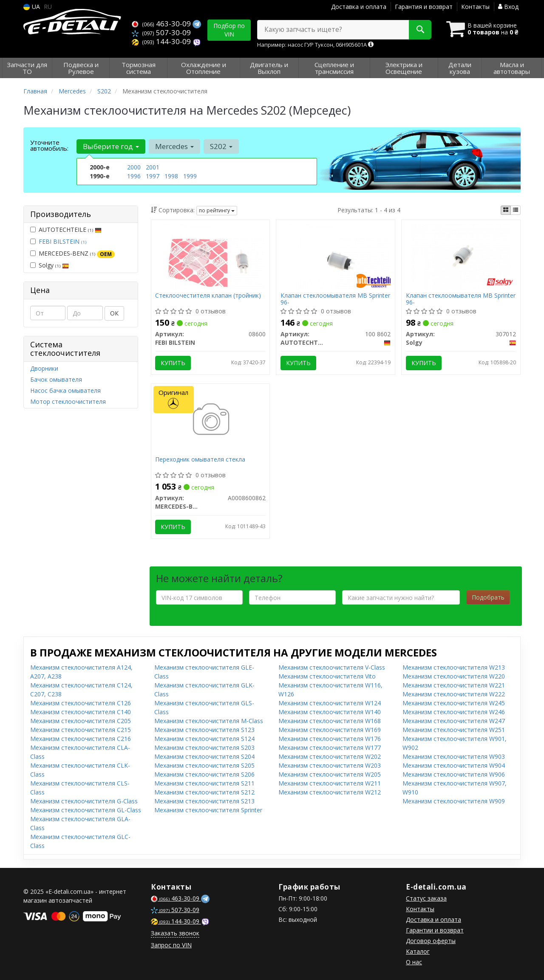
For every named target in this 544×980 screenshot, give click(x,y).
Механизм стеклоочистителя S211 (204, 783)
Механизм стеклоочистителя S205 (204, 765)
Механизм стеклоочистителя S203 (204, 748)
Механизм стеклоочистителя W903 (454, 756)
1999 (190, 176)
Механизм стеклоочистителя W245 (454, 703)
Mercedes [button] (174, 146)
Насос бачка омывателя (65, 390)
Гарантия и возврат (424, 7)
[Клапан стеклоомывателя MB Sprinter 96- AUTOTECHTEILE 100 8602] (336, 256)
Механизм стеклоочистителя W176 (330, 739)
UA (32, 7)
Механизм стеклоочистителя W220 (454, 676)
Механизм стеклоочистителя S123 (204, 730)
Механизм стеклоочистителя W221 (454, 685)
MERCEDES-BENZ (72, 253)
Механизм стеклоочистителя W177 (330, 748)
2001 (153, 167)
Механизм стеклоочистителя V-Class (332, 667)
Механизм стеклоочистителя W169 (330, 730)
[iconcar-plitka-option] (506, 210)
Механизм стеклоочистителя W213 (454, 667)
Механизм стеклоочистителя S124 (204, 739)
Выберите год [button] (111, 146)
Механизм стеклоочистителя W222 (454, 694)
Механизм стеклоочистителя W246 (454, 712)
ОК (114, 313)
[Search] (420, 30)
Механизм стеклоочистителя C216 (81, 739)
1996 (134, 176)
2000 (134, 167)
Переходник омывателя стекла (201, 460)
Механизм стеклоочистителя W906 (454, 774)
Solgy (50, 265)
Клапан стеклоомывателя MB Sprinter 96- (335, 299)
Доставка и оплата (359, 7)
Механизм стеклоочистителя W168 (330, 721)
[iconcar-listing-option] (516, 210)
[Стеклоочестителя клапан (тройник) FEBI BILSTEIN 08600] (211, 256)
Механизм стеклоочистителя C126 (81, 703)
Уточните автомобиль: (49, 145)
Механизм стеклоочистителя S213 (204, 801)
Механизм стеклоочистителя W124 (330, 703)
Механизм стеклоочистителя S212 (204, 792)
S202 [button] (221, 146)
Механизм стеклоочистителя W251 (454, 730)
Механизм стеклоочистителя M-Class (209, 721)
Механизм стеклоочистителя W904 (454, 765)
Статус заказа (426, 898)
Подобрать (488, 597)
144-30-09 (162, 41)
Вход (508, 7)
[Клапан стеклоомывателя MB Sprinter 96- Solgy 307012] (461, 256)
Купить (173, 363)
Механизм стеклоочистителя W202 (330, 756)
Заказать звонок (175, 933)
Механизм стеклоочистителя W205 (330, 774)
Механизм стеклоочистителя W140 (330, 712)
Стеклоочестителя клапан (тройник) (208, 296)
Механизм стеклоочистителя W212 (330, 792)
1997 (153, 176)
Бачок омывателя (56, 379)
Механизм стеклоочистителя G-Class (84, 801)
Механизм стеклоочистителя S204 (204, 756)
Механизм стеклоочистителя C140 (81, 712)
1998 (171, 176)
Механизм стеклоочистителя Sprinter (208, 810)
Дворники (44, 368)
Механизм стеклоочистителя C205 (81, 721)
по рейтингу (217, 210)
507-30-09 (161, 32)
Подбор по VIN (229, 30)
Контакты (475, 7)
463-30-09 (162, 24)
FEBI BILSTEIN (62, 241)
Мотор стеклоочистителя (68, 401)
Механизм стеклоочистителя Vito (327, 676)
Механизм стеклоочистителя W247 (454, 721)
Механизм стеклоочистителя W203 (330, 765)
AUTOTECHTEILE (66, 230)
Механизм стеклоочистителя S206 (204, 774)
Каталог (418, 951)
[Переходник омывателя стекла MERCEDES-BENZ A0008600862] (210, 420)
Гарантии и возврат (435, 930)
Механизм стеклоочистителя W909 (454, 801)
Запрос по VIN (171, 945)
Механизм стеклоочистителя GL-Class (86, 810)
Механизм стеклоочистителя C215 (81, 730)
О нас (414, 962)
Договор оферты (431, 941)
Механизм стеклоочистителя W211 (330, 783)
